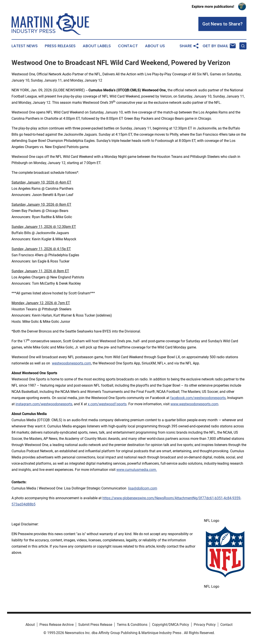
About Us (155, 46)
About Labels (97, 46)
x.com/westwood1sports (107, 404)
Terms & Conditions (132, 625)
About (30, 625)
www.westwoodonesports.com (194, 404)
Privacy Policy (205, 625)
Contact (128, 46)
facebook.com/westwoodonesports (198, 398)
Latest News (25, 46)
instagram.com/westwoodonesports (44, 404)
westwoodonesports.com (71, 363)
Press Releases (60, 46)
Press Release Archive (57, 625)
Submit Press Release (95, 625)
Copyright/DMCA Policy (171, 625)
